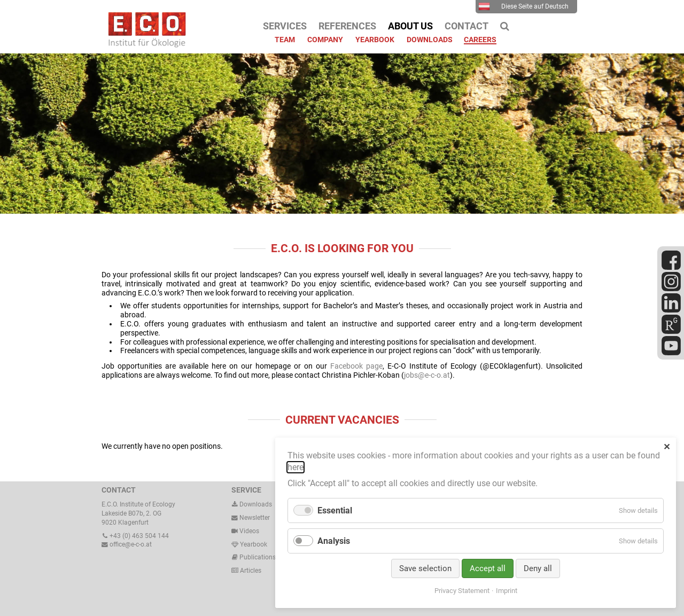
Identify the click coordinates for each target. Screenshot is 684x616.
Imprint (507, 591)
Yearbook (249, 544)
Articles (250, 571)
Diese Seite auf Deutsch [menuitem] (523, 6)
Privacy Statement (462, 591)
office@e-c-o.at (127, 544)
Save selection (425, 568)
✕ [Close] (667, 447)
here (296, 467)
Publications (258, 557)
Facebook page (356, 366)
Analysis (334, 541)
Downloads (252, 504)
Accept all (488, 568)
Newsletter (251, 518)
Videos (249, 531)
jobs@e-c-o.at (427, 375)
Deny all (538, 568)
